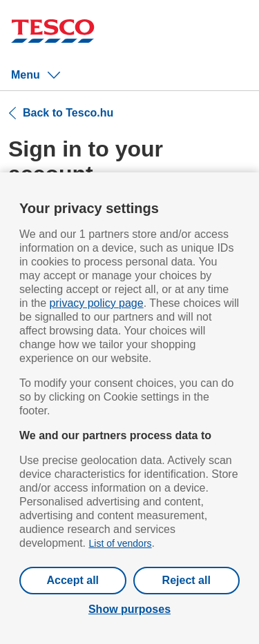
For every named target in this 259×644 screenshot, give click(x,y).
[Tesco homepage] (53, 33)
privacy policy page (97, 303)
